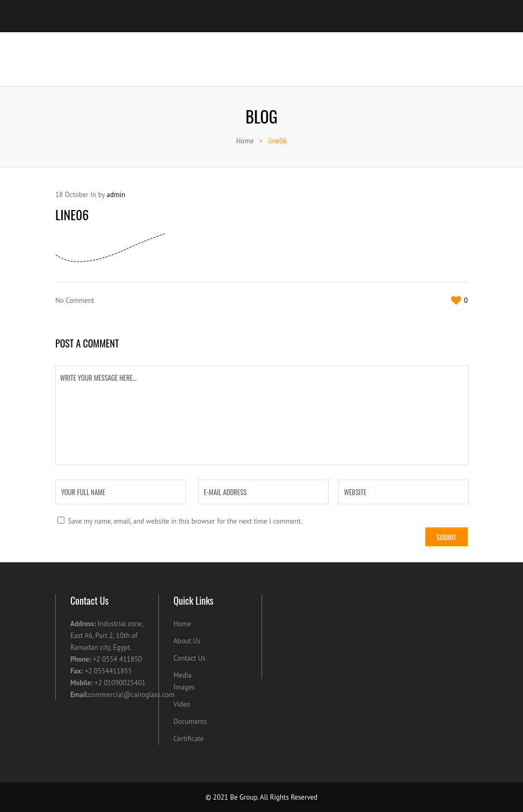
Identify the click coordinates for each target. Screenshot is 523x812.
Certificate (188, 739)
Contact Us (190, 658)
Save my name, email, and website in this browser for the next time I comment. (185, 521)
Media (183, 675)
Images (184, 687)
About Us (187, 641)
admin (116, 195)
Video (182, 704)
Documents (190, 722)
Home (245, 141)
